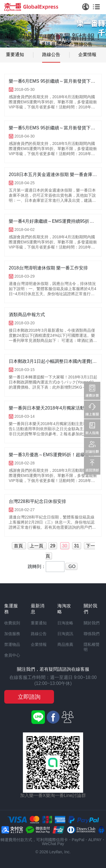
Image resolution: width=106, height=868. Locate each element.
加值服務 (12, 634)
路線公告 (83, 44)
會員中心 (12, 655)
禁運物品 (12, 644)
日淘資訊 (65, 634)
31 (77, 546)
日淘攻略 (65, 623)
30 (65, 546)
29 (53, 546)
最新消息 (60, 44)
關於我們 (92, 623)
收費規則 (12, 623)
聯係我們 (92, 634)
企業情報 (87, 54)
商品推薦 (65, 644)
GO (71, 566)
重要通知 (15, 54)
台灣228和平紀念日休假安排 (37, 501)
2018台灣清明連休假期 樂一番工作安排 (48, 268)
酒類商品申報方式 (27, 315)
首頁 (19, 546)
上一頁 (37, 546)
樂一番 (39, 44)
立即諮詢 (29, 697)
